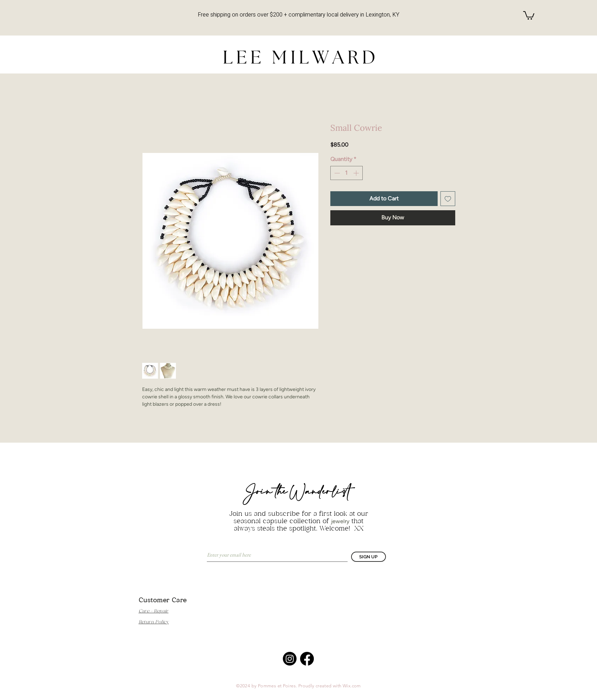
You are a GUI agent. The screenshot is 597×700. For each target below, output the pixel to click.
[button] (529, 15)
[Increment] (357, 173)
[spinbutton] (347, 173)
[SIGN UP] (369, 557)
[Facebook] (307, 659)
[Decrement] (336, 173)
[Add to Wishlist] (448, 199)
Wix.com (352, 686)
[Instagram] (290, 659)
